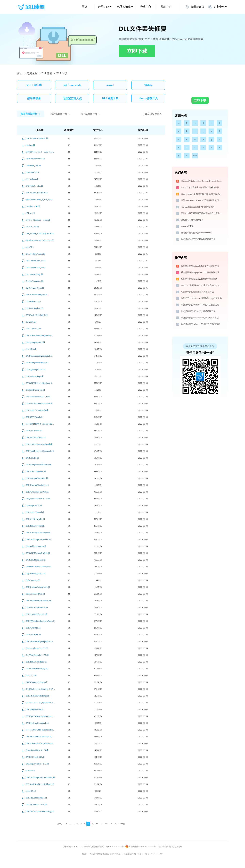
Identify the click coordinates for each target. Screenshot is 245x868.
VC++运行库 (34, 85)
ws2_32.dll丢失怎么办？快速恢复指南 (198, 207)
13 (106, 824)
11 (97, 824)
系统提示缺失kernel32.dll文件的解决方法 (199, 279)
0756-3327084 (157, 854)
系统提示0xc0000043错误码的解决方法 (198, 239)
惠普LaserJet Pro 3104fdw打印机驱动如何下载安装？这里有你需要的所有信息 (202, 200)
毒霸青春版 (195, 7)
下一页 (122, 824)
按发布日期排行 (31, 114)
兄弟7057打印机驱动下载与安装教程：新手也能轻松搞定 (202, 213)
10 (92, 824)
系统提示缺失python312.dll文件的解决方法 (200, 266)
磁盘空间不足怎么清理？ (192, 220)
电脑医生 (32, 73)
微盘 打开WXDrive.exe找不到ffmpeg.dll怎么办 (201, 298)
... (70, 824)
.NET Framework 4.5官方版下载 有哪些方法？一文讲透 (202, 194)
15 (115, 824)
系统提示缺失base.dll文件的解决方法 (197, 292)
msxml (110, 85)
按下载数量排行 (91, 114)
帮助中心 (166, 7)
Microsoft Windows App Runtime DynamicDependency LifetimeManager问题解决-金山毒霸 (202, 181)
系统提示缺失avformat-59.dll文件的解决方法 (201, 324)
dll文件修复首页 (152, 114)
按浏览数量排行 (61, 114)
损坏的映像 (34, 98)
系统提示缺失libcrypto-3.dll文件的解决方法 (200, 305)
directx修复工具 (148, 98)
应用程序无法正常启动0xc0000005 (196, 233)
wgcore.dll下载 (187, 226)
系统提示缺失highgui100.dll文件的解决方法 (200, 272)
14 (111, 824)
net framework (72, 85)
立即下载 (137, 51)
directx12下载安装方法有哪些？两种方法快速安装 (202, 187)
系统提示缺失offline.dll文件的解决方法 (198, 311)
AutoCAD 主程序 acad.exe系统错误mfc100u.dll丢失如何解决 (202, 285)
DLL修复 (47, 73)
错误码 (148, 85)
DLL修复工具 (110, 98)
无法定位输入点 (72, 98)
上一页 (60, 824)
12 (102, 824)
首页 (84, 7)
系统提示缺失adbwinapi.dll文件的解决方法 (200, 318)
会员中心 (146, 7)
